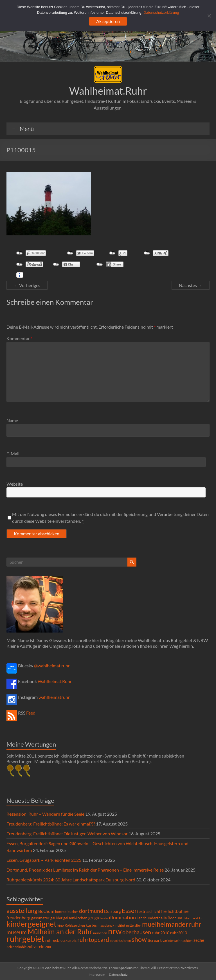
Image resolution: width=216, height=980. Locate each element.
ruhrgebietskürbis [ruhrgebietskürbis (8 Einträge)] (61, 940)
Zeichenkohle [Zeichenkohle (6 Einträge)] (16, 947)
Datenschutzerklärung (161, 12)
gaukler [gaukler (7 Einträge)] (56, 918)
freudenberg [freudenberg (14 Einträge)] (18, 918)
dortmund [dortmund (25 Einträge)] (91, 911)
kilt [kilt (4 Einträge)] (201, 918)
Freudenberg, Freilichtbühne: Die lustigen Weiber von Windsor (67, 834)
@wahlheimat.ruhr (52, 666)
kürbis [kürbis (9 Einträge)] (91, 925)
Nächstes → (191, 285)
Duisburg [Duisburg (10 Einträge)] (112, 911)
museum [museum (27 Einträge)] (17, 932)
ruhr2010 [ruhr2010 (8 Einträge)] (179, 933)
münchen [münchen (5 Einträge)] (100, 933)
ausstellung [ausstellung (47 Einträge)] (22, 910)
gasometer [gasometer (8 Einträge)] (40, 918)
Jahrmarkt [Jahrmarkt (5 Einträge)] (191, 918)
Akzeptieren (108, 21)
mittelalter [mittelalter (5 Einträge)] (134, 925)
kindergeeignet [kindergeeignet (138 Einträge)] (31, 924)
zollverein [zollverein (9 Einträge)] (36, 946)
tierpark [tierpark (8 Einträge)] (155, 940)
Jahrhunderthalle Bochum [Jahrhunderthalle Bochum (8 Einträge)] (159, 918)
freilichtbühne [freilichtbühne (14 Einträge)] (175, 911)
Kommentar (19, 338)
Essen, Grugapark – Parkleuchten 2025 (44, 860)
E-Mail (13, 453)
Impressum (97, 975)
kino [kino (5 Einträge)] (61, 925)
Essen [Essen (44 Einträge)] (130, 911)
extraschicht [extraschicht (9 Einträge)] (149, 911)
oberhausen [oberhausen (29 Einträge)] (137, 932)
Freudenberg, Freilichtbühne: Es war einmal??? (51, 824)
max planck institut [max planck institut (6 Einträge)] (111, 925)
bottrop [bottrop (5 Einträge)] (61, 912)
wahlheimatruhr (54, 697)
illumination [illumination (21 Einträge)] (122, 917)
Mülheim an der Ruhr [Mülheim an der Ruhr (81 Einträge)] (60, 932)
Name (12, 420)
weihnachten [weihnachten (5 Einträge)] (183, 941)
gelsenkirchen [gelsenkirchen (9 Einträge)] (75, 918)
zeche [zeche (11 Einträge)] (199, 940)
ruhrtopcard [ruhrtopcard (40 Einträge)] (93, 939)
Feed (31, 713)
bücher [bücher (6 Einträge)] (73, 912)
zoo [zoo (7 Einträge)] (48, 947)
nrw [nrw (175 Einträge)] (115, 931)
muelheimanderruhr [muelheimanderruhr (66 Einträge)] (172, 924)
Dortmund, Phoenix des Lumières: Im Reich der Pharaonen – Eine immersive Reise (85, 870)
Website (15, 484)
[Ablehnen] (209, 16)
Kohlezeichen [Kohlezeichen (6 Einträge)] (75, 925)
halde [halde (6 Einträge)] (104, 918)
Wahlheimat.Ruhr (108, 91)
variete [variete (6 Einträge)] (168, 941)
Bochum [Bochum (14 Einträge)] (46, 911)
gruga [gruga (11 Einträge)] (94, 918)
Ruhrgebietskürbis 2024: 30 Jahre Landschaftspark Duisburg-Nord (71, 880)
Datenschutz (118, 975)
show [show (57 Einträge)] (139, 939)
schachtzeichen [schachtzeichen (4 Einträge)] (120, 941)
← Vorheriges (27, 285)
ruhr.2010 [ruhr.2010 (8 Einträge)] (161, 933)
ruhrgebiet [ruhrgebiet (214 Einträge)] (25, 939)
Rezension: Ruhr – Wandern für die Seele (45, 814)
